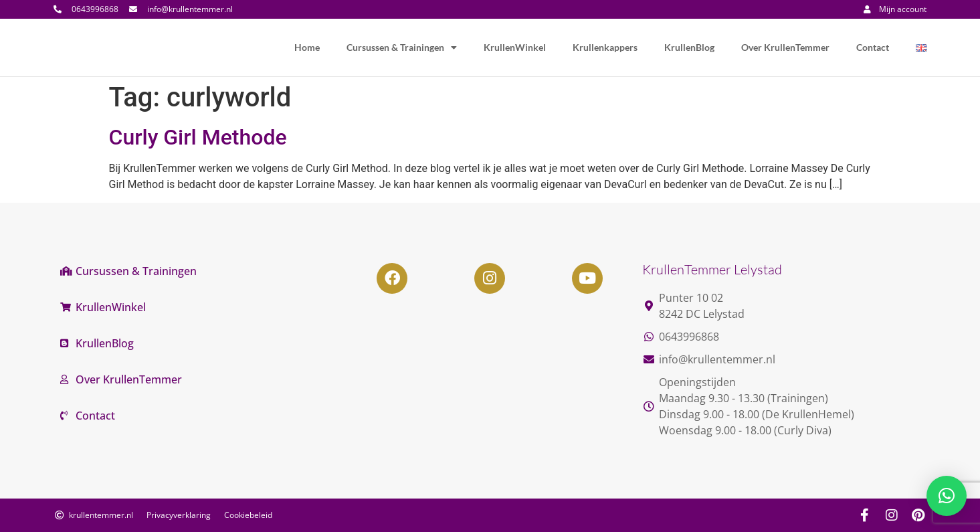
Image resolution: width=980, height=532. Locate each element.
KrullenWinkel (515, 47)
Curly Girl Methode (198, 137)
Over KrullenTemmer (785, 47)
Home (307, 47)
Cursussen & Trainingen (402, 48)
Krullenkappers (605, 47)
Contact (873, 47)
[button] (947, 496)
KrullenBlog (689, 47)
